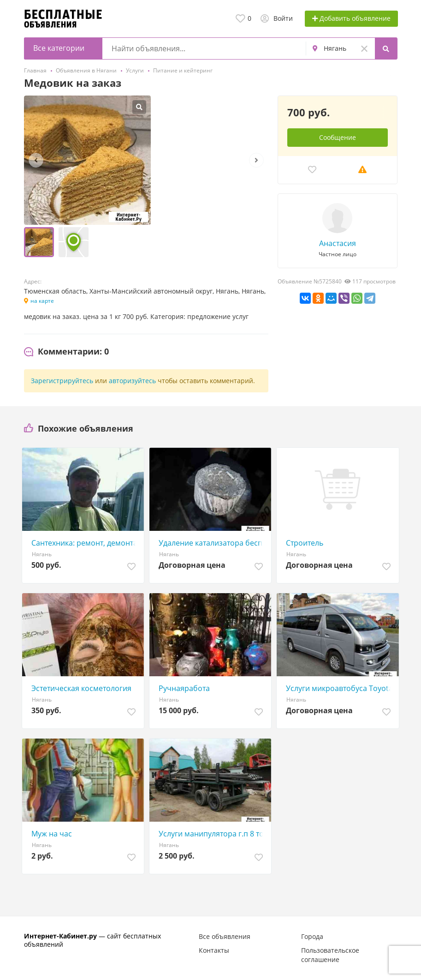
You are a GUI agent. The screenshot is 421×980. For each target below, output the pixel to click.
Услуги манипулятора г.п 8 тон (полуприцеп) (213, 834)
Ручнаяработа (184, 688)
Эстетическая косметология (81, 688)
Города (312, 936)
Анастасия (338, 243)
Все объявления (225, 936)
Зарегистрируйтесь (62, 381)
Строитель (305, 543)
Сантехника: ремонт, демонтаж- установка (85, 543)
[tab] (66, 352)
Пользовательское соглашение (330, 955)
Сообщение (338, 137)
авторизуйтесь (132, 381)
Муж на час (52, 834)
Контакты (214, 950)
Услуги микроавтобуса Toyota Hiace (340, 688)
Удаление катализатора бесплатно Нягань (213, 543)
